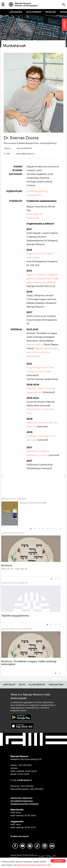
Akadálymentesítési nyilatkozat (25, 804)
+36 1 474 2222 (36, 789)
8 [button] (60, 529)
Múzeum (51, 12)
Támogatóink (56, 685)
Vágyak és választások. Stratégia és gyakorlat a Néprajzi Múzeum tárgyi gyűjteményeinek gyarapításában (42, 278)
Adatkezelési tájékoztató (21, 798)
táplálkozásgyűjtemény (37, 191)
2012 (46, 409)
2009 (34, 409)
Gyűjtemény (34, 12)
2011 (40, 409)
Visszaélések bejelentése (22, 801)
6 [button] (51, 529)
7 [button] (56, 529)
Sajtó (22, 685)
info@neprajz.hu (25, 780)
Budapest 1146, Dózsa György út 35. (26, 759)
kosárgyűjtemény (34, 195)
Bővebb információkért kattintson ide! (32, 865)
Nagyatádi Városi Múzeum (46, 348)
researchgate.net (34, 214)
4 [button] (43, 529)
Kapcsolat (9, 685)
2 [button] (35, 529)
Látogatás (16, 12)
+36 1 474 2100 (25, 765)
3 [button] (39, 529)
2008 (29, 409)
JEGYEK (64, 25)
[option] (31, 514)
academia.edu (33, 218)
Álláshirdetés (37, 685)
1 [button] (31, 529)
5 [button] (47, 529)
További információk (20, 836)
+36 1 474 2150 (27, 786)
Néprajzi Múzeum (35, 344)
